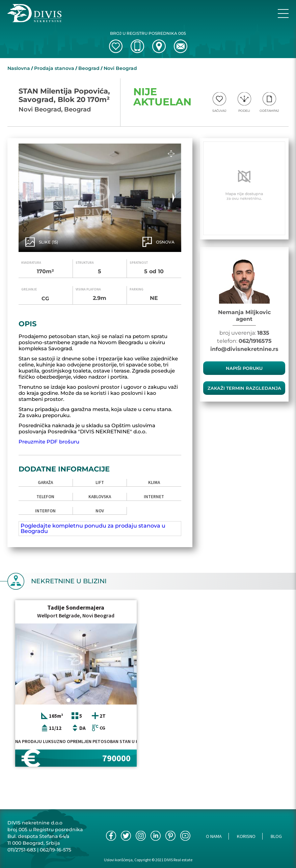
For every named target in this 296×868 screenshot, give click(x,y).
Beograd (89, 68)
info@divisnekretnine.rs (244, 349)
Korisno (246, 836)
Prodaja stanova (54, 68)
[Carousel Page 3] (83, 700)
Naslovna (19, 68)
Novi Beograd (120, 68)
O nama (214, 836)
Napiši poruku (244, 368)
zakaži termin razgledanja (244, 388)
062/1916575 (255, 341)
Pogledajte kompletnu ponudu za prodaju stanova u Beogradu (93, 528)
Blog (276, 836)
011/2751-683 (22, 850)
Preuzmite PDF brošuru (49, 442)
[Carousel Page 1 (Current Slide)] (69, 700)
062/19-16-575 (56, 850)
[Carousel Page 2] (76, 700)
